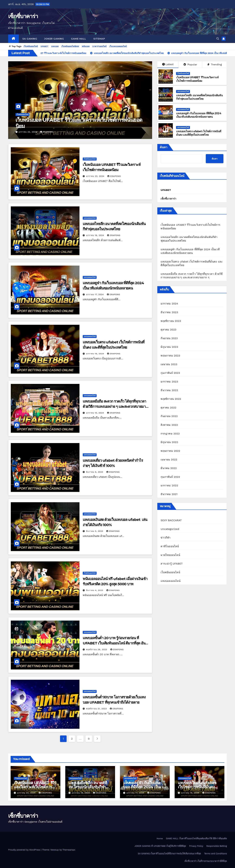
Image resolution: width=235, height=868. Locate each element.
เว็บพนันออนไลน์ (31, 46)
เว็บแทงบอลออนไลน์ (118, 46)
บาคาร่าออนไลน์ (99, 46)
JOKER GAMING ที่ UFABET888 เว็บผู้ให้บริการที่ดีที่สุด (160, 846)
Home (160, 839)
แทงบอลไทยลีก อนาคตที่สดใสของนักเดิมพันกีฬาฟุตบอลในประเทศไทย (199, 97)
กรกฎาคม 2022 (170, 434)
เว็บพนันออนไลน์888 (70, 46)
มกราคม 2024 (169, 304)
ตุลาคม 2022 (168, 408)
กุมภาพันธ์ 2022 (170, 477)
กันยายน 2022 (169, 416)
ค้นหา (164, 147)
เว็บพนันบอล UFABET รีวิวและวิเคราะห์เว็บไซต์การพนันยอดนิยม (79, 123)
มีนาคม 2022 (169, 468)
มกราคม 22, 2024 (28, 132)
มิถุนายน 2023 (169, 347)
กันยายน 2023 (169, 338)
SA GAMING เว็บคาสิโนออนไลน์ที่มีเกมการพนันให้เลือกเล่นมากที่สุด (169, 854)
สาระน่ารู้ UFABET (172, 564)
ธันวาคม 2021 (169, 494)
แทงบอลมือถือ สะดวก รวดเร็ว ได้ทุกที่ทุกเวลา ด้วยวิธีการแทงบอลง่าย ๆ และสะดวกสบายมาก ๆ (115, 407)
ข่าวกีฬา (165, 538)
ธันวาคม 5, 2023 (95, 531)
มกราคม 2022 (169, 485)
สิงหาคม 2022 (169, 425)
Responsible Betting (217, 846)
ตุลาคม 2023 (168, 330)
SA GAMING (30, 39)
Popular (190, 64)
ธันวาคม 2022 (169, 390)
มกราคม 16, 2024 (95, 354)
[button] (218, 39)
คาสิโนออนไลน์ (170, 546)
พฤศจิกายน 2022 (171, 399)
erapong (47, 132)
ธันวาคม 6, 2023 (95, 472)
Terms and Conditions (215, 854)
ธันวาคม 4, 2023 (95, 590)
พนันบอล (86, 46)
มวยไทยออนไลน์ (170, 555)
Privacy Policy (196, 846)
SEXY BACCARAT (171, 520)
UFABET (44, 46)
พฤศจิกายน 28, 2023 (97, 649)
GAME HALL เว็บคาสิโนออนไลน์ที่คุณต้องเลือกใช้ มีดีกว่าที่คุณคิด (196, 839)
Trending (215, 64)
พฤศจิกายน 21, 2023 (97, 709)
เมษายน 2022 (169, 459)
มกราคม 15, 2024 (95, 413)
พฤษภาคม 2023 (170, 356)
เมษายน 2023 (169, 364)
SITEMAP (99, 39)
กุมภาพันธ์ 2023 (170, 373)
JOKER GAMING (54, 39)
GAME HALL (79, 39)
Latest (168, 64)
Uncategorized (170, 529)
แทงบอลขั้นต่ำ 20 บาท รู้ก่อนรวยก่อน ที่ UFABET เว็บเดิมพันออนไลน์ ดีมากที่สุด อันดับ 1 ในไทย (116, 643)
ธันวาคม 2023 (169, 312)
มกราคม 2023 (169, 382)
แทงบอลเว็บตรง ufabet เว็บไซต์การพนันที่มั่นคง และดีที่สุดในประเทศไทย (199, 133)
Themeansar (69, 850)
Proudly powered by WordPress (25, 850)
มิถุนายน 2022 (169, 442)
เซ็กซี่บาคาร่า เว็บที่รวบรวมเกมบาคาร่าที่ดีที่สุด (206, 861)
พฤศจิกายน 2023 (171, 321)
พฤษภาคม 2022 (170, 451)
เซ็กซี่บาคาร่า (23, 16)
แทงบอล (55, 46)
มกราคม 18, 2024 (95, 235)
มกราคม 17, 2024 (95, 295)
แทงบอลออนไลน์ (183, 91)
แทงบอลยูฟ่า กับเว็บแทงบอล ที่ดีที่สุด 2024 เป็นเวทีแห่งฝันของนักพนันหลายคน (199, 115)
